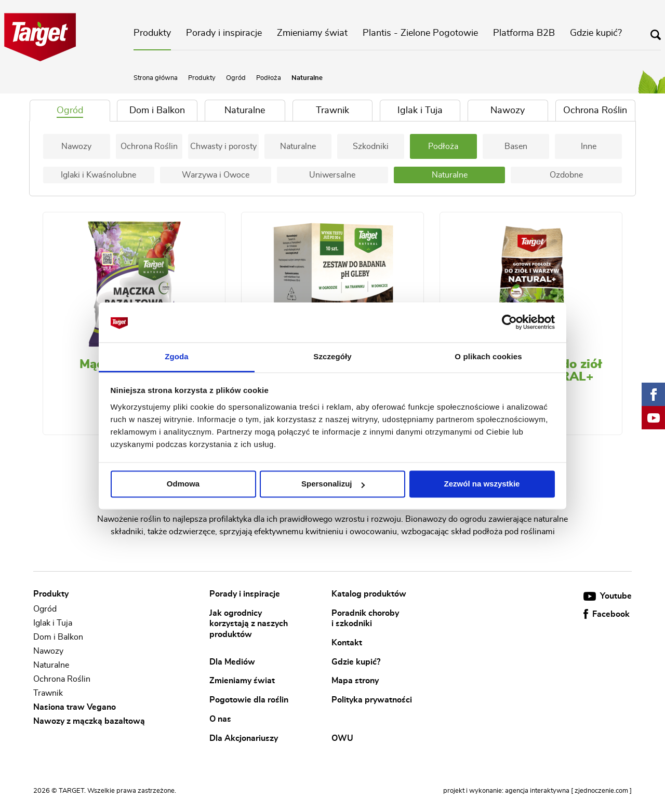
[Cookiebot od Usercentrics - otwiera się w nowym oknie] (509, 322)
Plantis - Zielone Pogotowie (420, 33)
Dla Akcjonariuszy (244, 738)
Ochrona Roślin (149, 146)
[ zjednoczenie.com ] (601, 791)
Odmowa (183, 484)
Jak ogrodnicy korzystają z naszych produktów (249, 623)
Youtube (608, 596)
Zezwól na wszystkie (482, 484)
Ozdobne (566, 175)
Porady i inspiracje (224, 33)
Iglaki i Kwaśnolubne (98, 175)
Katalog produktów (369, 594)
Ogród (236, 78)
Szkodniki (371, 146)
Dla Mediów (232, 661)
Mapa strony (355, 681)
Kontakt (347, 643)
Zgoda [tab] (177, 356)
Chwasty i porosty (223, 146)
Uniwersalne (332, 175)
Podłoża (269, 78)
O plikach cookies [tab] (488, 356)
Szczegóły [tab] (332, 356)
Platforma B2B (524, 33)
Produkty (152, 33)
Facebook (607, 614)
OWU (342, 738)
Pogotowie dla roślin (249, 700)
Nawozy (76, 146)
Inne (589, 146)
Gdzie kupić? (596, 33)
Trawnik (48, 693)
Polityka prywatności (372, 700)
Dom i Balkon (58, 637)
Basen (516, 146)
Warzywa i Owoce (216, 175)
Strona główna (156, 78)
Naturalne (298, 146)
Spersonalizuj (333, 484)
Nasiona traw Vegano (75, 707)
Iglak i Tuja (53, 623)
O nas (220, 719)
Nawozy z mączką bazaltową (89, 722)
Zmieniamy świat (312, 33)
